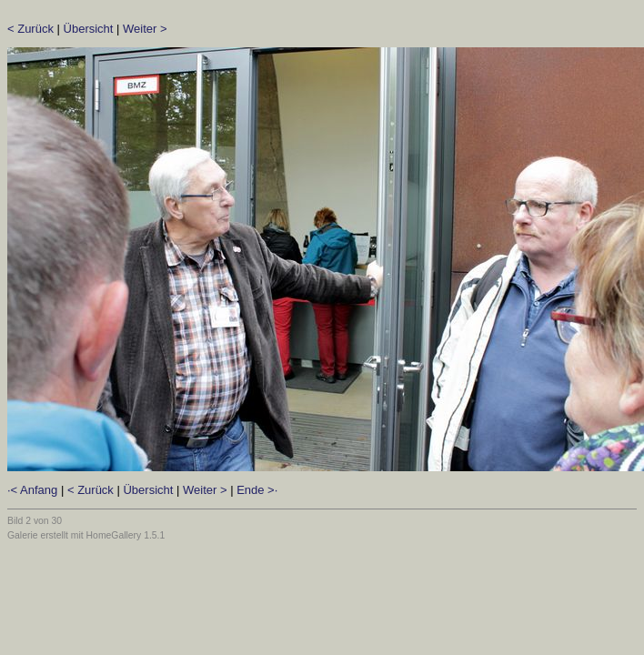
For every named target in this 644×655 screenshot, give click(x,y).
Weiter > (145, 29)
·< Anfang (32, 490)
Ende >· (257, 490)
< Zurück (30, 29)
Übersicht (89, 29)
